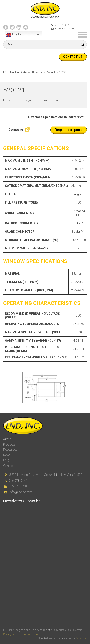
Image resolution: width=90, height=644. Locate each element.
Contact (8, 466)
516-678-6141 (61, 25)
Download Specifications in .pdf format (56, 117)
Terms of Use (30, 634)
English (15, 35)
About (7, 439)
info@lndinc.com (21, 492)
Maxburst (81, 638)
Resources (10, 450)
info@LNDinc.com (64, 29)
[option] (45, 388)
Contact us (73, 57)
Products (9, 444)
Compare (13, 130)
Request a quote (69, 130)
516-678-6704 (18, 486)
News (7, 455)
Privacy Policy (11, 634)
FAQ (6, 460)
